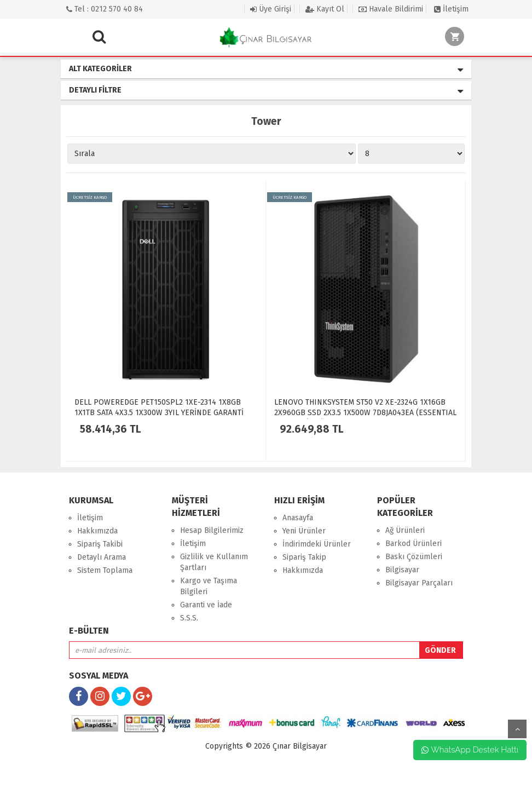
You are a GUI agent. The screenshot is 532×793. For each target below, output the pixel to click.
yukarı (517, 729)
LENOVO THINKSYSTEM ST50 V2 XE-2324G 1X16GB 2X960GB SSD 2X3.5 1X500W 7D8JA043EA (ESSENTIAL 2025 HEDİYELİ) (365, 413)
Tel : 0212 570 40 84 (105, 9)
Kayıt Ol (325, 9)
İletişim (451, 9)
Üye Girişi (271, 9)
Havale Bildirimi (391, 9)
